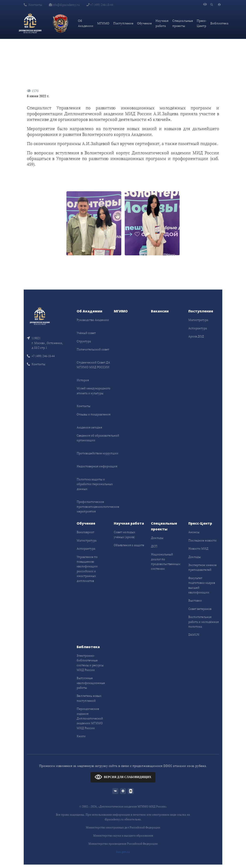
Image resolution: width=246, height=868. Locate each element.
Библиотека (219, 23)
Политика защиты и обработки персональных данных (95, 484)
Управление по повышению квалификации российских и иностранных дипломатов (87, 569)
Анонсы (194, 532)
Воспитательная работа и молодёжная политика (204, 622)
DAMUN (194, 635)
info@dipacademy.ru (64, 5)
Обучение (144, 23)
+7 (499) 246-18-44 (100, 5)
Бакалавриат (85, 532)
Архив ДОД (196, 336)
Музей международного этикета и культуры (94, 391)
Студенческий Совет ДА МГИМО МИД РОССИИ (93, 365)
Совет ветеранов (200, 609)
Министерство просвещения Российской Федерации (123, 844)
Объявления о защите (129, 545)
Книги (81, 736)
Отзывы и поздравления (94, 414)
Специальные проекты (183, 23)
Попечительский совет (93, 349)
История (83, 380)
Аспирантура (198, 328)
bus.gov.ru (123, 852)
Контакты (33, 5)
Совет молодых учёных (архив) (124, 534)
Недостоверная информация (97, 466)
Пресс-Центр (202, 23)
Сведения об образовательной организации (98, 438)
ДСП (154, 546)
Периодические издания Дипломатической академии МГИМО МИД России (90, 718)
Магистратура (198, 320)
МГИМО (103, 23)
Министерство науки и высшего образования (123, 836)
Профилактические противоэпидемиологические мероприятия (98, 507)
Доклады (157, 538)
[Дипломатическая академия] (30, 23)
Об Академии (86, 23)
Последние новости (202, 540)
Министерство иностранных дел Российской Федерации (123, 828)
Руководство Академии (93, 320)
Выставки (195, 600)
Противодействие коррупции (97, 453)
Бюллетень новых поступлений (89, 698)
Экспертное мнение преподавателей (202, 567)
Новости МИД (198, 549)
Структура (84, 341)
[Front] (40, 316)
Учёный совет (86, 333)
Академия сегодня (89, 427)
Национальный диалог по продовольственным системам (166, 561)
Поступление (123, 23)
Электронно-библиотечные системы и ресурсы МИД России (90, 663)
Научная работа (162, 23)
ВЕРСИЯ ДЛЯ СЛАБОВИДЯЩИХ (123, 777)
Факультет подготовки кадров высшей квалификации (202, 585)
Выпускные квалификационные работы (91, 683)
